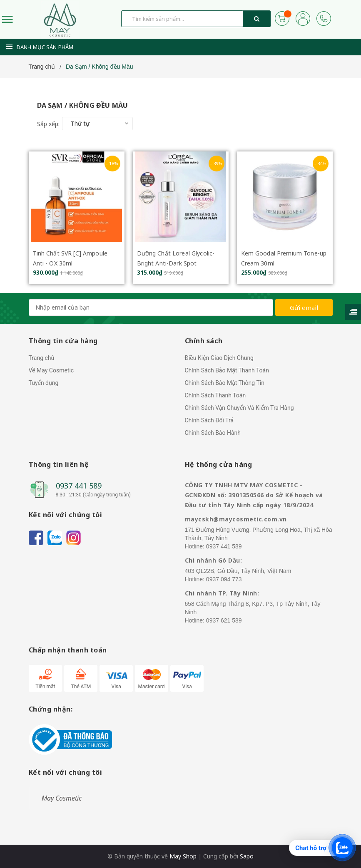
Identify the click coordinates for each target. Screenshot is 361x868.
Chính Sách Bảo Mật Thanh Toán (227, 370)
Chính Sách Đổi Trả (209, 420)
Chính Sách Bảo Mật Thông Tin (225, 383)
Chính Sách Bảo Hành (213, 433)
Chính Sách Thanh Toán (215, 395)
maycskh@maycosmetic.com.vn (236, 519)
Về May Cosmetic (51, 370)
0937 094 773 (224, 579)
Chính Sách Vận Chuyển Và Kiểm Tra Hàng (239, 408)
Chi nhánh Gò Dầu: (214, 560)
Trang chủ (42, 358)
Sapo (247, 856)
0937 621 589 (224, 620)
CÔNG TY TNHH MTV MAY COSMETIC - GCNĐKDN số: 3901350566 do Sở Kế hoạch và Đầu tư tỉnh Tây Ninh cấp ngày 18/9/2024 (254, 495)
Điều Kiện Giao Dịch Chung (219, 358)
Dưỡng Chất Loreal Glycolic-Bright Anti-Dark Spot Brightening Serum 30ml (176, 263)
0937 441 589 (79, 486)
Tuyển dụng (44, 383)
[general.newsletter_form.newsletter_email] (151, 308)
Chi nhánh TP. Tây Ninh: (222, 593)
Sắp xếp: (48, 124)
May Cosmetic (62, 798)
